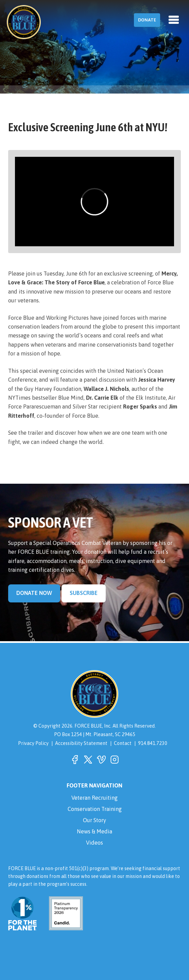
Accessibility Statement (81, 743)
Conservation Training (95, 809)
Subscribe (84, 593)
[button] (75, 760)
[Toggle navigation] (174, 20)
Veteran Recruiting (94, 798)
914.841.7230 (153, 743)
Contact (123, 743)
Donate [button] (147, 20)
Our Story (94, 820)
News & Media (94, 832)
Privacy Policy (33, 743)
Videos (94, 843)
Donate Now (34, 593)
